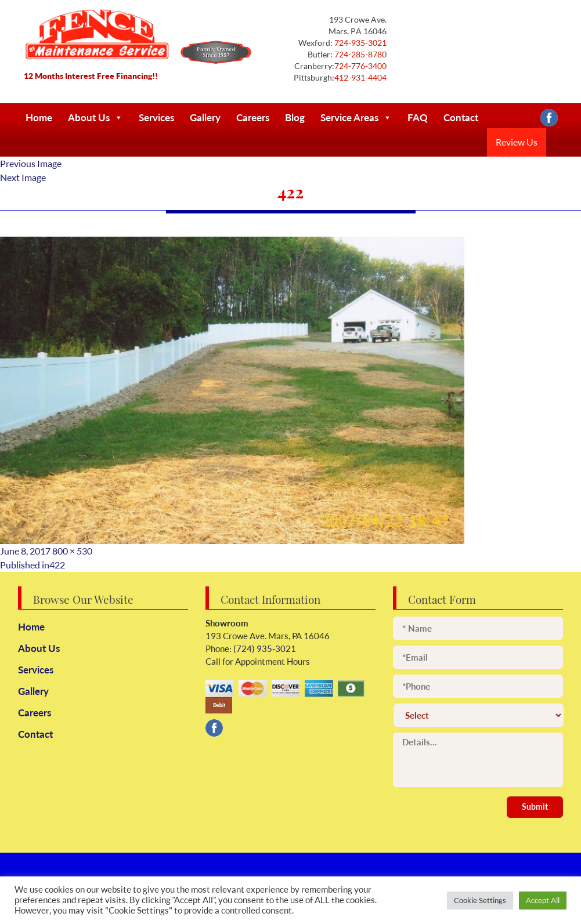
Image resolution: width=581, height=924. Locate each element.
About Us (95, 118)
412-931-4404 (360, 77)
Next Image (23, 177)
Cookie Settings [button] (480, 900)
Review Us (517, 142)
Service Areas (356, 118)
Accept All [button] (543, 900)
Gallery (205, 117)
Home (39, 117)
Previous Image (31, 164)
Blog (295, 117)
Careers (253, 117)
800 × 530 (72, 551)
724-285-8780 (360, 54)
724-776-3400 (360, 66)
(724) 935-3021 (264, 649)
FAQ (418, 117)
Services (156, 117)
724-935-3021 (360, 43)
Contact (461, 117)
